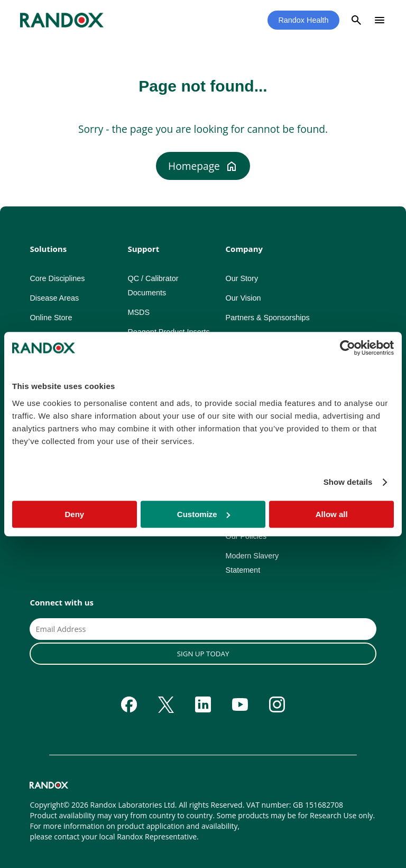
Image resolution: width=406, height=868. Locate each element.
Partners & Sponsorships (268, 318)
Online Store (51, 318)
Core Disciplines (57, 278)
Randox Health (303, 20)
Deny (74, 514)
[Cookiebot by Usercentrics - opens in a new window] (348, 348)
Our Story (242, 278)
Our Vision (243, 298)
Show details (348, 482)
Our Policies (246, 536)
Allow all (332, 514)
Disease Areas (54, 298)
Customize (204, 514)
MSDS (139, 312)
